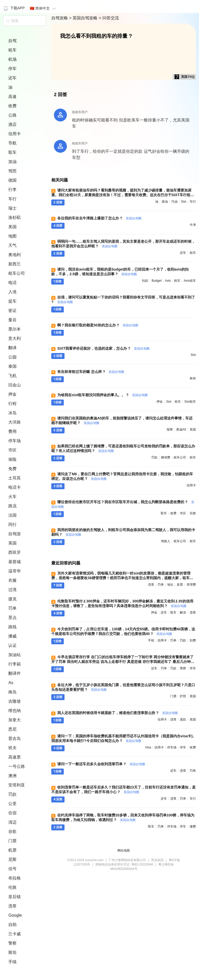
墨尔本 (15, 329)
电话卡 (15, 487)
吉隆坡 (15, 701)
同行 (12, 525)
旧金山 (15, 385)
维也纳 (15, 711)
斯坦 (12, 952)
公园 (12, 357)
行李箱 (15, 664)
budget (157, 281)
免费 (12, 469)
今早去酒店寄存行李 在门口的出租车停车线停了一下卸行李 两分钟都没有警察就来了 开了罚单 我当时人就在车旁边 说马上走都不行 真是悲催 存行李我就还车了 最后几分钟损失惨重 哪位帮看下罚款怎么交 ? (123, 662)
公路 (12, 115)
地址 (170, 585)
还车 (12, 78)
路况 (12, 506)
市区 (12, 450)
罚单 (12, 608)
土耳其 (15, 478)
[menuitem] (14, 6)
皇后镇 (15, 897)
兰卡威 (15, 934)
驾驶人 (166, 541)
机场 (12, 59)
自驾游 (15, 534)
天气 (12, 245)
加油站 (15, 655)
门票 (12, 841)
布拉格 (15, 878)
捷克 (12, 599)
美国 (12, 227)
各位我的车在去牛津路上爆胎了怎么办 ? (99, 218)
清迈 (12, 822)
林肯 (193, 378)
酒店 (12, 124)
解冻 (183, 612)
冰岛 (12, 413)
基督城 (15, 562)
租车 (12, 50)
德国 (12, 180)
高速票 (15, 757)
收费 (12, 106)
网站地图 (124, 851)
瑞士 (12, 208)
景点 (12, 618)
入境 (12, 292)
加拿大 (15, 720)
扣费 (193, 640)
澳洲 (12, 776)
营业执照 (157, 860)
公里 (12, 804)
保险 (12, 459)
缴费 (193, 826)
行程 (12, 404)
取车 (12, 152)
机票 (12, 850)
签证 (12, 311)
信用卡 (15, 134)
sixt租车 (190, 402)
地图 (12, 236)
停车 (12, 69)
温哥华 (15, 571)
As (11, 683)
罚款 (12, 794)
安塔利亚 (17, 785)
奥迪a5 (181, 430)
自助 (12, 925)
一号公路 (17, 766)
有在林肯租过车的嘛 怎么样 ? (91, 372)
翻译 (12, 348)
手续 (12, 962)
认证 (12, 645)
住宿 (12, 813)
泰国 (12, 366)
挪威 (12, 636)
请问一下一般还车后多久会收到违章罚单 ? (101, 764)
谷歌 (12, 832)
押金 (12, 394)
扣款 (145, 281)
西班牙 (15, 552)
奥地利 (15, 255)
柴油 (165, 202)
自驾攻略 (60, 18)
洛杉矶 (15, 217)
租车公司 (17, 273)
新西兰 (15, 264)
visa (148, 747)
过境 (12, 590)
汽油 (174, 202)
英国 (12, 543)
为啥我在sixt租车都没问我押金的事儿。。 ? (102, 395)
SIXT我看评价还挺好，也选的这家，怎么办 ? (103, 348)
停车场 (15, 441)
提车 (12, 301)
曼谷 (12, 320)
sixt (183, 202)
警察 (12, 943)
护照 (183, 696)
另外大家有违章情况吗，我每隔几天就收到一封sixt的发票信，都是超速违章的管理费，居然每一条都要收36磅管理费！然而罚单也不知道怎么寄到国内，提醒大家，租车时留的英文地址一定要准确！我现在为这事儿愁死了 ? (122, 578)
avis (168, 281)
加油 (12, 162)
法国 (12, 515)
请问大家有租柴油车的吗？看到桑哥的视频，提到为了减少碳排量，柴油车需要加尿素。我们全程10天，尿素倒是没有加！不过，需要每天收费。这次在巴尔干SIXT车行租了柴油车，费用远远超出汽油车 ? (123, 195)
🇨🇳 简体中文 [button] (44, 8)
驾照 (12, 171)
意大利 (15, 338)
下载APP (14, 8)
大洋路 (15, 422)
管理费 (191, 585)
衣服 (12, 580)
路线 (12, 627)
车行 (12, 199)
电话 (12, 283)
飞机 (12, 376)
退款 (183, 719)
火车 (12, 497)
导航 (12, 143)
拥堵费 (166, 457)
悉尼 (12, 729)
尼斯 (12, 859)
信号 (12, 869)
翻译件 (15, 673)
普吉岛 (15, 738)
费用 (12, 431)
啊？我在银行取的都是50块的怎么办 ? (98, 325)
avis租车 (190, 281)
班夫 (12, 748)
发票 (180, 585)
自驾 (12, 41)
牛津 (193, 225)
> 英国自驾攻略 (84, 18)
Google (15, 915)
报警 (170, 430)
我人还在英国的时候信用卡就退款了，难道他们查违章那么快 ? (117, 713)
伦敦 (12, 887)
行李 (12, 190)
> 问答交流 (109, 18)
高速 (12, 97)
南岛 (12, 692)
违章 (12, 906)
